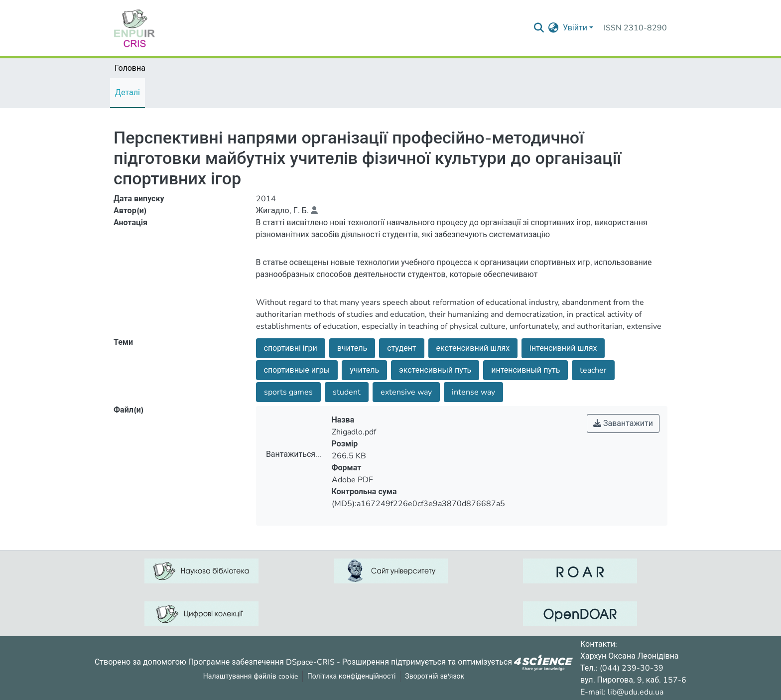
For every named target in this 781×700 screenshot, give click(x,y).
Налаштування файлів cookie (251, 676)
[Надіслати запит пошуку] (539, 28)
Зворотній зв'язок (435, 676)
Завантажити (623, 423)
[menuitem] (554, 28)
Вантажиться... (294, 454)
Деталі (128, 93)
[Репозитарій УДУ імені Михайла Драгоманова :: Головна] (134, 28)
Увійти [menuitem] (575, 28)
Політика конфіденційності (352, 676)
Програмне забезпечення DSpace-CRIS (261, 662)
